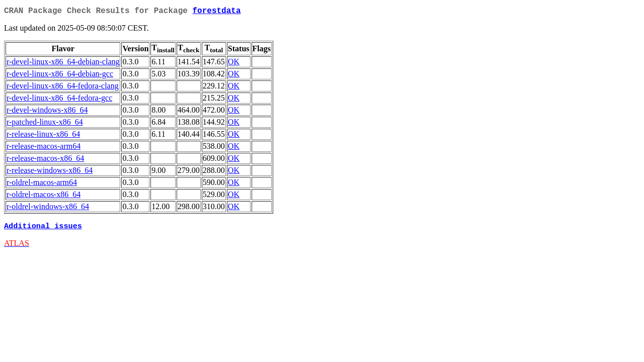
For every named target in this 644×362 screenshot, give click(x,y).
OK (234, 64)
